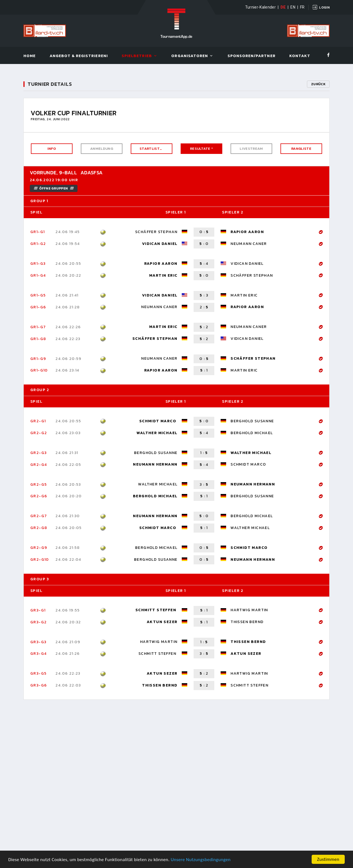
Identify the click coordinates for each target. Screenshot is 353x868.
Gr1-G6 (38, 307)
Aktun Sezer (162, 622)
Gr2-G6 (39, 496)
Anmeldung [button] (102, 149)
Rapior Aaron (247, 232)
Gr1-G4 (38, 275)
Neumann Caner (249, 244)
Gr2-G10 (40, 559)
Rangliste (301, 149)
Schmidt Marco (158, 421)
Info (52, 149)
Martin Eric (163, 275)
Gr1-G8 (38, 339)
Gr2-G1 (38, 421)
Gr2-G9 (39, 548)
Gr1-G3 (38, 264)
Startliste (151, 149)
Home (30, 56)
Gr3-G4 (38, 654)
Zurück (318, 84)
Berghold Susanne (252, 421)
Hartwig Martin (249, 610)
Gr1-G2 (38, 244)
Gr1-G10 (39, 370)
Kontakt (300, 56)
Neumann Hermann (155, 464)
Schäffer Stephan (156, 232)
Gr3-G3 (38, 642)
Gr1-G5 (38, 295)
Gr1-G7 (38, 327)
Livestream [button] (251, 149)
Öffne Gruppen (54, 188)
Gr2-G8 (39, 528)
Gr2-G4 (39, 465)
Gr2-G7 (39, 516)
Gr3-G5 (38, 673)
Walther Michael (157, 433)
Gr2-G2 (39, 433)
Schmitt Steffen (156, 610)
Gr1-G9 (38, 359)
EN (293, 7)
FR (302, 7)
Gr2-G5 (39, 484)
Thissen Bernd (247, 622)
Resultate (200, 149)
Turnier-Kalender (261, 7)
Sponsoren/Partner (252, 56)
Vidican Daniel (160, 244)
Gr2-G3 (38, 453)
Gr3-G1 (38, 610)
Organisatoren (190, 56)
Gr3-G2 (38, 622)
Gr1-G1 (38, 232)
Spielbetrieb (137, 56)
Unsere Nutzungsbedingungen (201, 860)
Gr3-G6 (39, 685)
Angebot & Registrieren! (79, 56)
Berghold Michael (252, 433)
